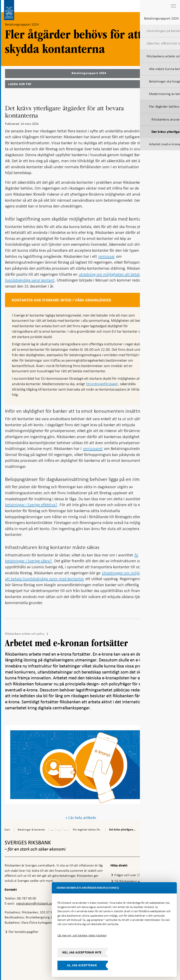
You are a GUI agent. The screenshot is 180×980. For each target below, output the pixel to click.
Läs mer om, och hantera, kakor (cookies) (82, 935)
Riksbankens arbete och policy (25, 634)
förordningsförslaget (102, 384)
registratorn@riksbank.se (34, 903)
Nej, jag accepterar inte (82, 952)
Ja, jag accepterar (82, 965)
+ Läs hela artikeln (81, 818)
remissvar (107, 256)
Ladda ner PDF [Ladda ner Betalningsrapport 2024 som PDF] (20, 84)
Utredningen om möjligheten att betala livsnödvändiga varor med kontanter (78, 576)
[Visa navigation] (173, 6)
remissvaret (93, 449)
